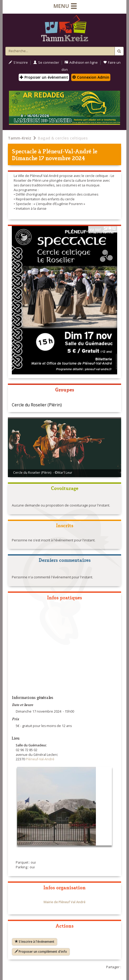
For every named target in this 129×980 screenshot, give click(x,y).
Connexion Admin (91, 77)
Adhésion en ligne (81, 63)
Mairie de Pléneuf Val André (64, 902)
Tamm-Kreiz (20, 138)
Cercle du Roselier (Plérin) (37, 405)
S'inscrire (18, 63)
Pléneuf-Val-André (67, 151)
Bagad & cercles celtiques (63, 138)
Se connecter (46, 63)
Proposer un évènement (44, 77)
